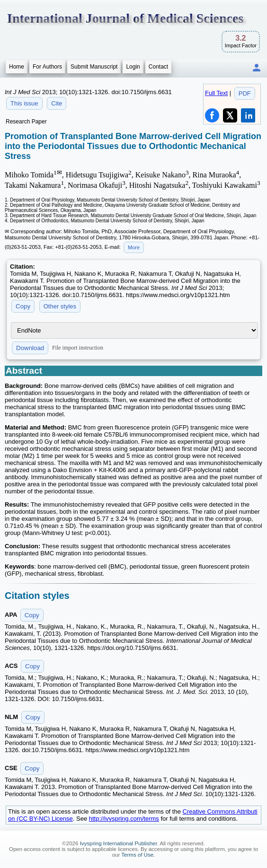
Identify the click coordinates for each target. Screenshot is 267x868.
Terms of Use (137, 855)
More (134, 247)
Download (30, 348)
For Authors (47, 67)
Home (17, 67)
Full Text (216, 93)
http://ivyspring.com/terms (124, 819)
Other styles (60, 306)
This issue (24, 103)
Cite (57, 103)
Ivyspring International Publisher (119, 843)
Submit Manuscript (94, 67)
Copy (23, 306)
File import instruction (78, 348)
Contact (158, 67)
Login (133, 67)
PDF (245, 93)
